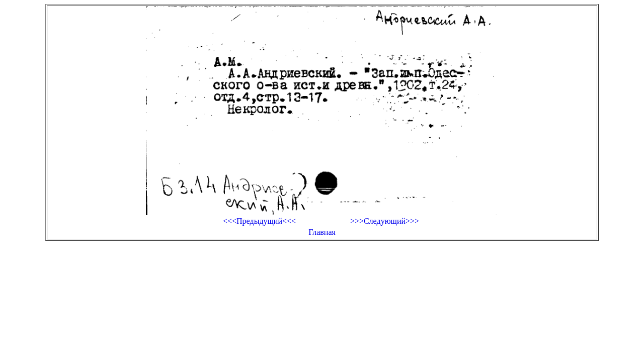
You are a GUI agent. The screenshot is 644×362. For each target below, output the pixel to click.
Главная (322, 232)
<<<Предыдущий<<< (259, 221)
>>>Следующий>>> (385, 221)
